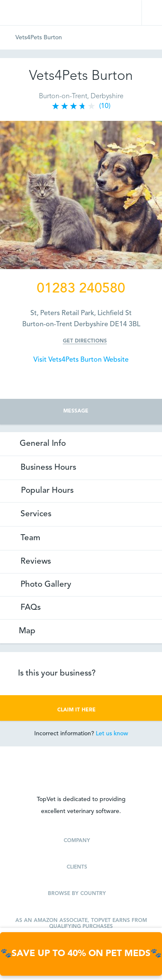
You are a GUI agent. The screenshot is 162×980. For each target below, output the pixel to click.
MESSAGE (81, 411)
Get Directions (85, 341)
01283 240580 (81, 289)
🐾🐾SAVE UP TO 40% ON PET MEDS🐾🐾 (81, 954)
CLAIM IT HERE (81, 710)
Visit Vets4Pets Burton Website (81, 360)
